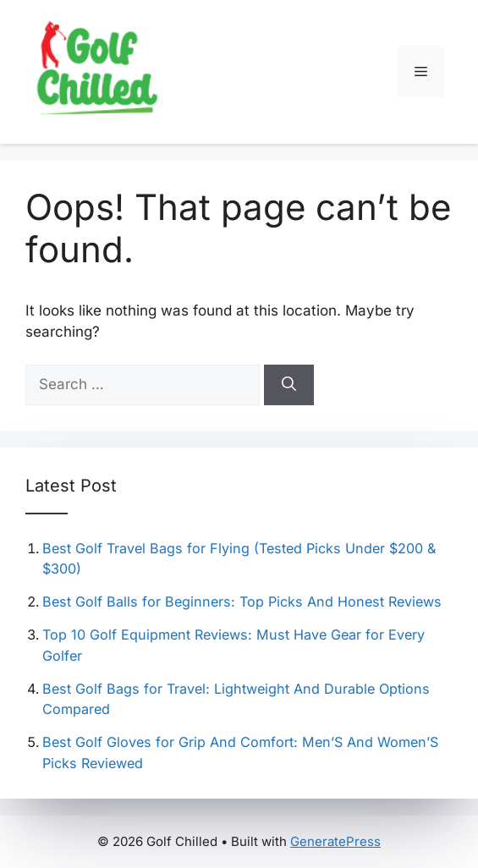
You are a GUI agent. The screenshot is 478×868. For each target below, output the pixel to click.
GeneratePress (335, 841)
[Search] (289, 385)
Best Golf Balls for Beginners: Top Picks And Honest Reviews (242, 602)
